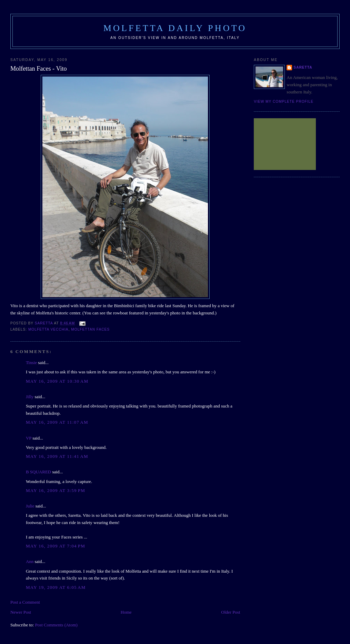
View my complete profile (284, 102)
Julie (30, 506)
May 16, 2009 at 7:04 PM (56, 546)
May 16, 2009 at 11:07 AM (57, 422)
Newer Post (21, 612)
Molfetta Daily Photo (175, 28)
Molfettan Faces (90, 329)
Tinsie (31, 363)
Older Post (231, 612)
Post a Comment (25, 602)
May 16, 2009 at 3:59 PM (56, 490)
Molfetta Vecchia (48, 329)
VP (29, 438)
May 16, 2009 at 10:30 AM (57, 381)
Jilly (30, 397)
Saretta (303, 67)
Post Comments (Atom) (56, 625)
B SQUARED (38, 472)
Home (126, 612)
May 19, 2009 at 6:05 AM (56, 587)
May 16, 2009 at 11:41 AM (57, 456)
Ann (30, 561)
